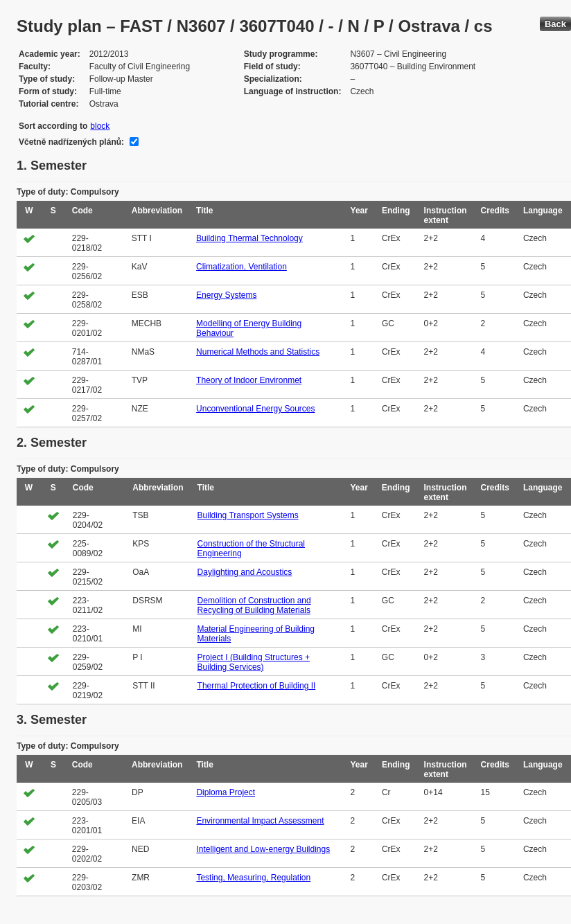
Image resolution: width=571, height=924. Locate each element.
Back (555, 24)
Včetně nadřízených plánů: (71, 142)
